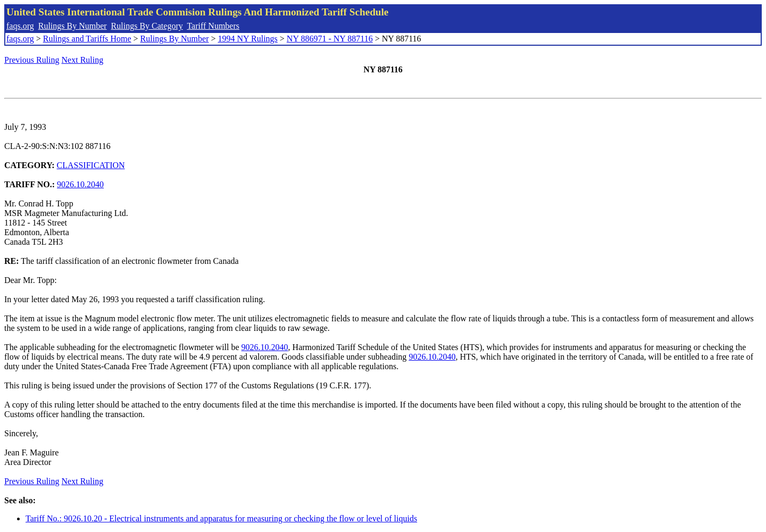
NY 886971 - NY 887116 (330, 39)
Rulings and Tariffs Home (87, 39)
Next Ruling (83, 60)
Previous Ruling (32, 60)
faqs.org (20, 26)
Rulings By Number (73, 26)
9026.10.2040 (80, 184)
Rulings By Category (147, 26)
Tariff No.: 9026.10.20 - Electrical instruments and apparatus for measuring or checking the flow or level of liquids (221, 518)
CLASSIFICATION (91, 165)
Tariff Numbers (213, 26)
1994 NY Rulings (248, 39)
